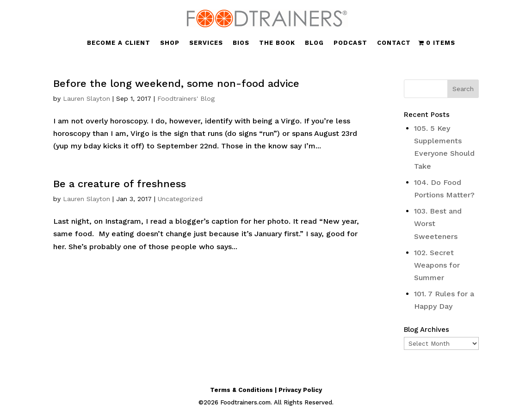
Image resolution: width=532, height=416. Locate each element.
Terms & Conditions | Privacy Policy (266, 390)
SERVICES (206, 43)
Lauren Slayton (87, 98)
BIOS (241, 43)
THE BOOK (277, 43)
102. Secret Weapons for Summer (437, 265)
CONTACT (394, 43)
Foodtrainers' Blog (186, 98)
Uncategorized (180, 199)
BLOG (314, 43)
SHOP (170, 43)
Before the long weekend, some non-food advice (176, 83)
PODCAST (350, 43)
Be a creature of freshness (120, 184)
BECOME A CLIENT (119, 43)
